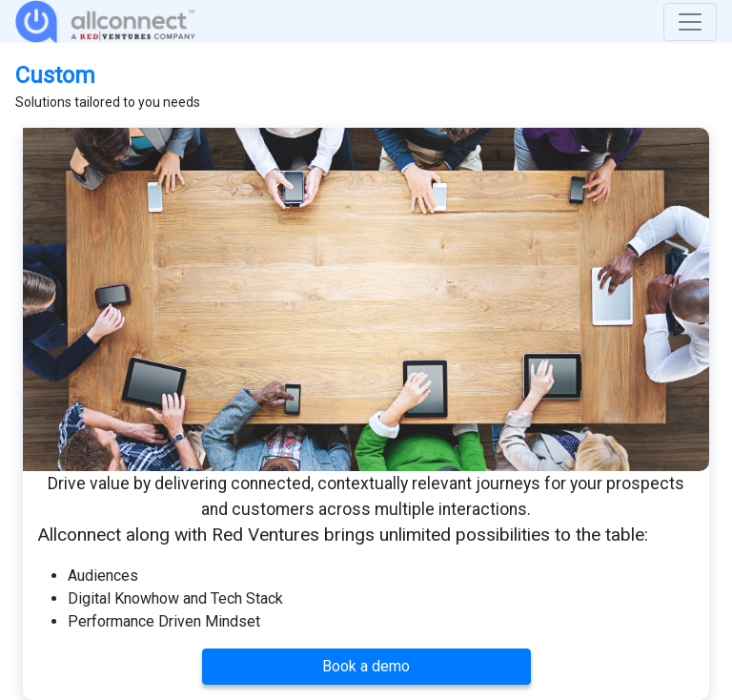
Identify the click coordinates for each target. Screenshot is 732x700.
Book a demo (366, 666)
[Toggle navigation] (690, 22)
